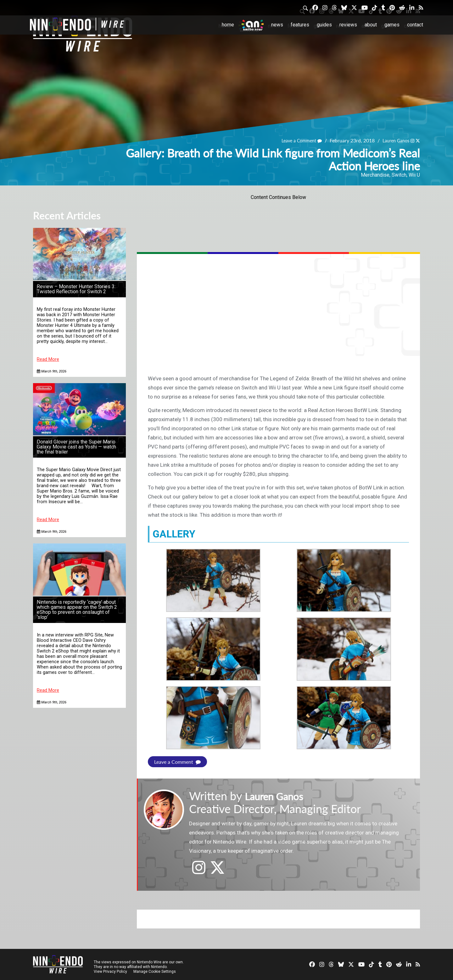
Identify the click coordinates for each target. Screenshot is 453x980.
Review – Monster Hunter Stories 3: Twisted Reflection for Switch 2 (76, 289)
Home (228, 25)
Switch (399, 175)
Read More (48, 359)
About (371, 25)
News (277, 25)
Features (300, 25)
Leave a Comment (294, 141)
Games (392, 25)
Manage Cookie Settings (156, 971)
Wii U (414, 175)
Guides (324, 25)
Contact (415, 25)
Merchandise (375, 175)
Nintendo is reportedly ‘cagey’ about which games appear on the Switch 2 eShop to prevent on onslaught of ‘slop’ (77, 610)
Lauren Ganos (393, 141)
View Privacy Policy (110, 971)
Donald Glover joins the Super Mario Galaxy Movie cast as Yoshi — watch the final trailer (76, 447)
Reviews (348, 25)
